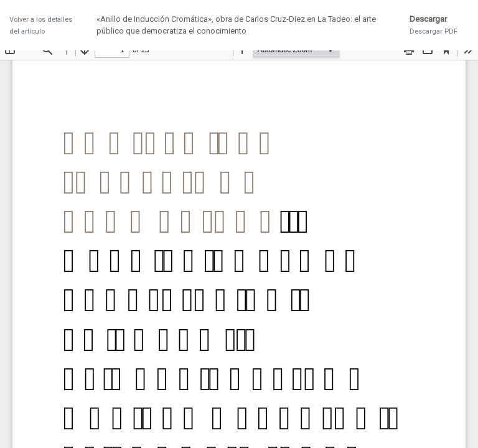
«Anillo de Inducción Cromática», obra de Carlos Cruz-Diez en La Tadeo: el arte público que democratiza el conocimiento (236, 25)
